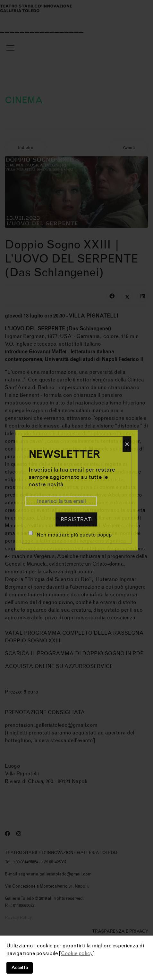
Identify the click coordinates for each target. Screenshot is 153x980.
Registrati (77, 519)
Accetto (20, 968)
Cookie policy (77, 953)
